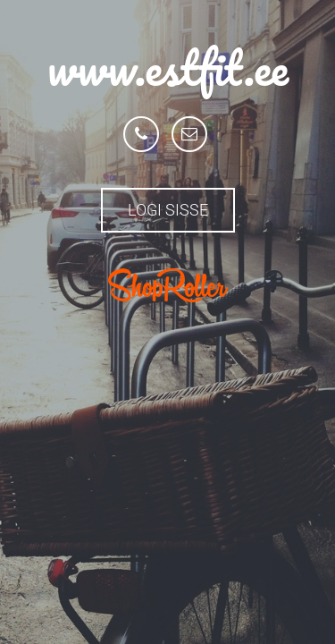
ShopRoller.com (168, 285)
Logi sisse (168, 210)
